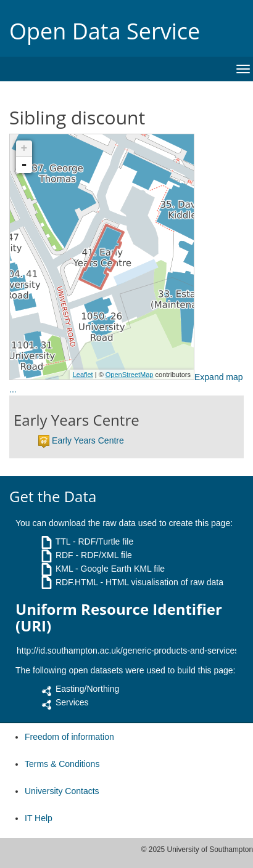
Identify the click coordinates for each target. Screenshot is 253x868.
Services (72, 702)
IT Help (39, 818)
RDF (64, 555)
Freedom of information (69, 737)
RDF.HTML (77, 582)
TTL (63, 541)
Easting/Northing (88, 689)
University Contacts (62, 791)
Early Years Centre (88, 440)
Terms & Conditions (62, 764)
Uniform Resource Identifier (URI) (119, 618)
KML (64, 569)
